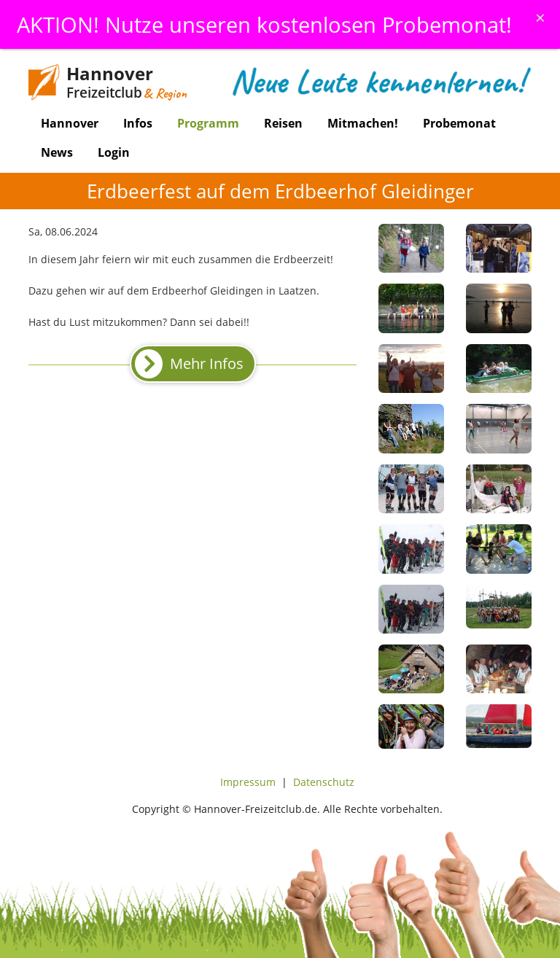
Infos (138, 123)
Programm (208, 123)
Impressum (248, 782)
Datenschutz (324, 782)
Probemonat (459, 123)
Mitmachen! (363, 123)
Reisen (283, 123)
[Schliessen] (540, 17)
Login (114, 152)
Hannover (70, 123)
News (57, 152)
